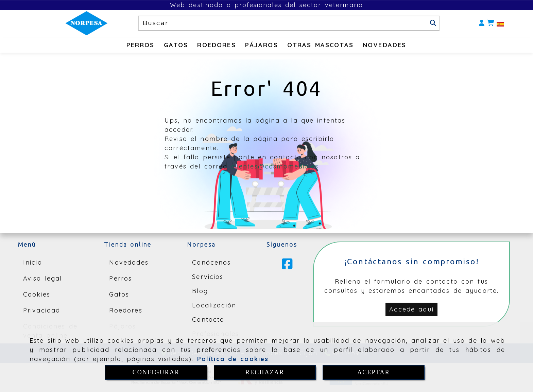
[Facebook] (287, 266)
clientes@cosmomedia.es (275, 166)
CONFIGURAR (156, 372)
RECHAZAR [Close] (265, 372)
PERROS (141, 45)
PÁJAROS (262, 45)
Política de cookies (233, 359)
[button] (482, 23)
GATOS (176, 45)
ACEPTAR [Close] (374, 372)
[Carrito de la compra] (491, 23)
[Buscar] (433, 23)
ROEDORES (216, 45)
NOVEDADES (384, 45)
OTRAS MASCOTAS (320, 45)
